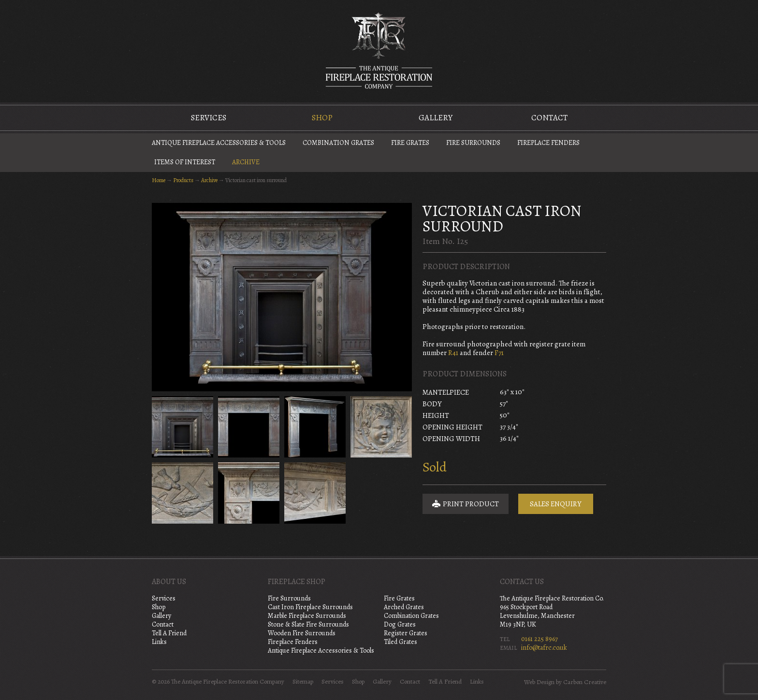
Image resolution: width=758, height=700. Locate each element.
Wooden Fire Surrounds (302, 633)
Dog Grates (400, 624)
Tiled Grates (401, 642)
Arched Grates (404, 607)
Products (183, 180)
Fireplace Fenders (548, 143)
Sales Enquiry (556, 504)
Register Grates (406, 633)
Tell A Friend (169, 633)
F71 (499, 353)
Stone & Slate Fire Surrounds (308, 624)
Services (209, 118)
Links (159, 642)
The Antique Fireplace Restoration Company (379, 50)
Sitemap (303, 682)
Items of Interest (185, 162)
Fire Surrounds (473, 143)
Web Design (539, 682)
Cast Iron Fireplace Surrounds (310, 607)
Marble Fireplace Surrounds (307, 616)
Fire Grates (410, 143)
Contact (549, 118)
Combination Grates (338, 143)
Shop (322, 118)
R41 (453, 353)
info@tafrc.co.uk (544, 648)
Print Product (466, 504)
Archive (246, 162)
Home (159, 180)
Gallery (436, 118)
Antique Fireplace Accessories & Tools (219, 143)
